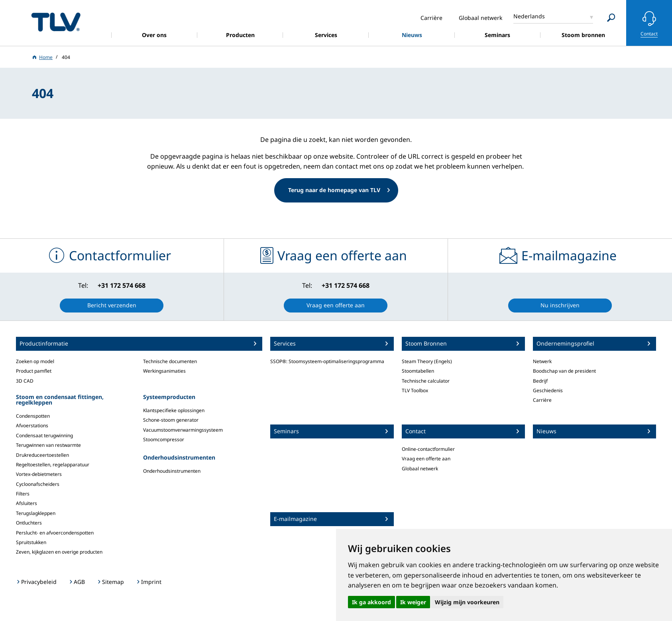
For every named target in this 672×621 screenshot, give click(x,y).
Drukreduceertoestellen (42, 455)
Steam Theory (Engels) (427, 361)
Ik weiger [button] (413, 602)
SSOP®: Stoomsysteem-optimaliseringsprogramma (327, 361)
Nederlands (529, 16)
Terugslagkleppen (36, 513)
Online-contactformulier (428, 449)
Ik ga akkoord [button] (371, 602)
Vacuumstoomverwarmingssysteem (183, 430)
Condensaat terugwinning (44, 435)
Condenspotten (33, 416)
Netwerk (542, 361)
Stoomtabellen (418, 371)
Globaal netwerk (420, 469)
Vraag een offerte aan (426, 459)
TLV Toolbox (415, 390)
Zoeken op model (35, 361)
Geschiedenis (548, 390)
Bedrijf (540, 381)
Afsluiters (27, 503)
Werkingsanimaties (164, 371)
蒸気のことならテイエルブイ (56, 22)
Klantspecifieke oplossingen (174, 410)
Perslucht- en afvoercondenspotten (55, 533)
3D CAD (25, 381)
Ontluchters (29, 523)
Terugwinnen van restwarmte (48, 445)
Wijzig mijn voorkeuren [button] (467, 602)
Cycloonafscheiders (38, 484)
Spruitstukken (31, 542)
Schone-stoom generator (171, 420)
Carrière (542, 400)
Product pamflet (34, 371)
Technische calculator (426, 381)
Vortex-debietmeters (39, 474)
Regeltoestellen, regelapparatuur (53, 465)
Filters (23, 494)
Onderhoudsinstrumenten (172, 471)
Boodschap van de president (564, 371)
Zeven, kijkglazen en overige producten (59, 552)
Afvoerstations (32, 425)
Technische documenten (170, 361)
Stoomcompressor (164, 439)
